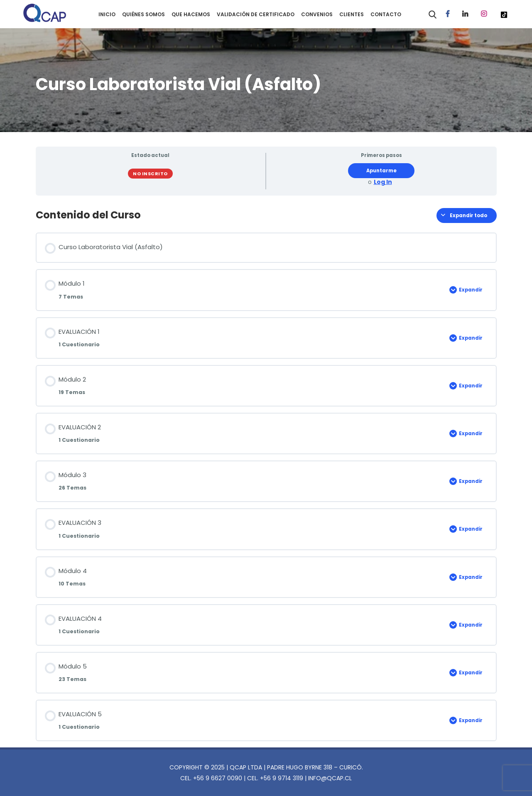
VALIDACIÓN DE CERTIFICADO (256, 14)
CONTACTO (386, 14)
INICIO (107, 14)
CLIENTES (352, 14)
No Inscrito (150, 174)
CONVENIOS (317, 14)
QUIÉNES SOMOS (143, 14)
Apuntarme (381, 171)
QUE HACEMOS (191, 14)
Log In (383, 182)
